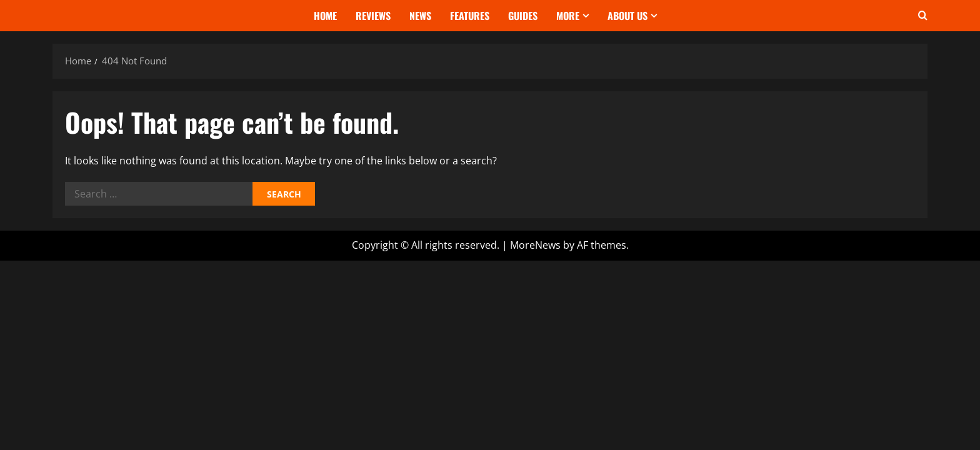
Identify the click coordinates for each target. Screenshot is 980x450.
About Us (627, 16)
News (420, 16)
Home (325, 16)
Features (470, 16)
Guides (523, 16)
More (568, 16)
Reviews (373, 16)
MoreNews (535, 245)
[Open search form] (923, 16)
